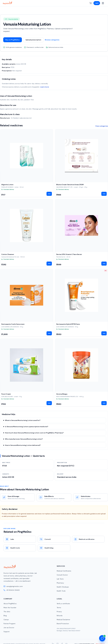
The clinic (7, 612)
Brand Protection (63, 624)
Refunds (60, 616)
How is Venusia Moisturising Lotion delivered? (23, 445)
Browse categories (52, 40)
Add (49, 194)
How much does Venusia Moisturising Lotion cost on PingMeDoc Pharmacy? (34, 433)
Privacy (59, 612)
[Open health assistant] (102, 638)
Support (7, 632)
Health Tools (61, 591)
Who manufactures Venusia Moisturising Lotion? (24, 439)
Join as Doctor (9, 628)
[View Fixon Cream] (27, 372)
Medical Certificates (64, 571)
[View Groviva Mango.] (82, 372)
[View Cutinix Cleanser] (27, 233)
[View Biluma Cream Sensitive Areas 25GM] (82, 163)
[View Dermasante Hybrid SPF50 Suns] (82, 303)
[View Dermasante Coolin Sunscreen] (27, 303)
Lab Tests (60, 579)
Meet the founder (10, 608)
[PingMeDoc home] (7, 3)
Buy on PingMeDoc (13, 40)
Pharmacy (60, 583)
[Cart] (91, 3)
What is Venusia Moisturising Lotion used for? (23, 420)
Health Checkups (63, 587)
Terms (59, 608)
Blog (5, 616)
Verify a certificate (63, 604)
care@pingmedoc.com (13, 586)
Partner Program (9, 624)
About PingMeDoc (10, 604)
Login (97, 3)
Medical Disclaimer (63, 620)
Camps (6, 620)
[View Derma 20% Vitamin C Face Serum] (82, 233)
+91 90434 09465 (12, 590)
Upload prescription (33, 40)
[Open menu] (103, 3)
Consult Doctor (62, 575)
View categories (102, 126)
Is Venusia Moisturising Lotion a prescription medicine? (27, 427)
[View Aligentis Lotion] (27, 163)
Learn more (45, 87)
